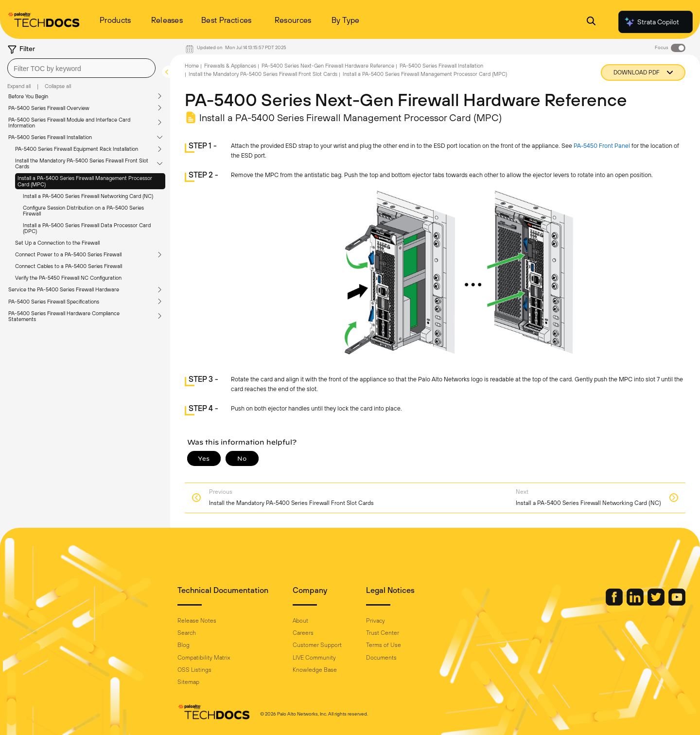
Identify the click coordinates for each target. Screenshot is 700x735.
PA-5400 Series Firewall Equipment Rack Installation (77, 149)
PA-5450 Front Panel (602, 146)
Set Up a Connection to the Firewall (57, 243)
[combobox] (81, 68)
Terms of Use (384, 645)
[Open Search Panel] (591, 22)
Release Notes (197, 621)
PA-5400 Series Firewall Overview (49, 108)
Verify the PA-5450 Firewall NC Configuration (68, 278)
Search (187, 633)
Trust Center (383, 633)
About (300, 621)
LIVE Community (314, 658)
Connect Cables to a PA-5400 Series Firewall (69, 266)
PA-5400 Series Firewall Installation (50, 137)
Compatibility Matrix (204, 658)
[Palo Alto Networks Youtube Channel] (677, 603)
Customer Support (317, 645)
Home (192, 66)
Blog (184, 645)
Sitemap (188, 682)
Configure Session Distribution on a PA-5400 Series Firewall (83, 211)
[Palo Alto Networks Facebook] (615, 603)
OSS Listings (194, 670)
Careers (303, 633)
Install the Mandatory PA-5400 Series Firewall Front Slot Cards (82, 163)
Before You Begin (28, 96)
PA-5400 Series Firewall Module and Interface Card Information (69, 123)
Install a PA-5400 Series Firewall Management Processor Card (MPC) (85, 181)
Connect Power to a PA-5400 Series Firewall (68, 254)
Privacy (376, 621)
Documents (381, 658)
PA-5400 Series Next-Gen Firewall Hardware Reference (328, 66)
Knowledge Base (315, 670)
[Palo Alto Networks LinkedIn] (636, 603)
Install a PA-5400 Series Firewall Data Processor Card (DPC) (87, 228)
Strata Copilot (651, 22)
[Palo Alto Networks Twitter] (657, 603)
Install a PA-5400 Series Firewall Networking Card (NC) (88, 196)
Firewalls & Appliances (230, 66)
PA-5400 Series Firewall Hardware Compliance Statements (64, 316)
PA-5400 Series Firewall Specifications (54, 302)
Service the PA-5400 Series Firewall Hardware (64, 289)
